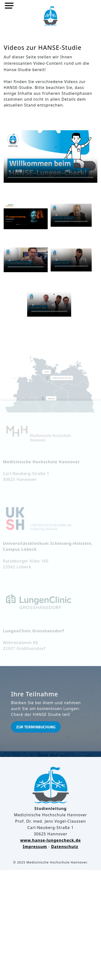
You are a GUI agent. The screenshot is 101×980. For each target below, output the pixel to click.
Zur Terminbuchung (36, 727)
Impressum (35, 847)
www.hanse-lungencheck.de (50, 840)
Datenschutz (65, 847)
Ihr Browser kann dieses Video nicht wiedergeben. (50, 153)
